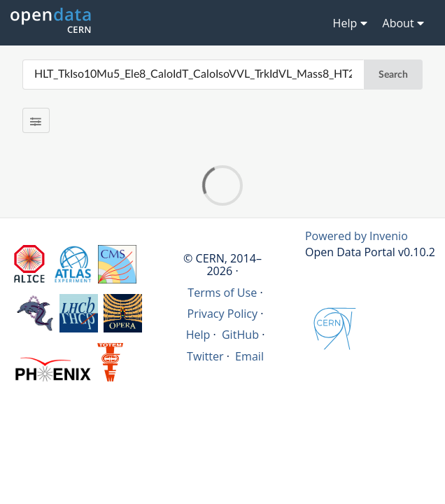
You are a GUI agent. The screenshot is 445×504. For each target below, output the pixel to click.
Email (249, 356)
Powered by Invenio (356, 236)
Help (198, 335)
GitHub (240, 335)
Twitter (205, 356)
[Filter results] (36, 120)
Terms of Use (222, 293)
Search (393, 75)
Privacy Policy (223, 314)
